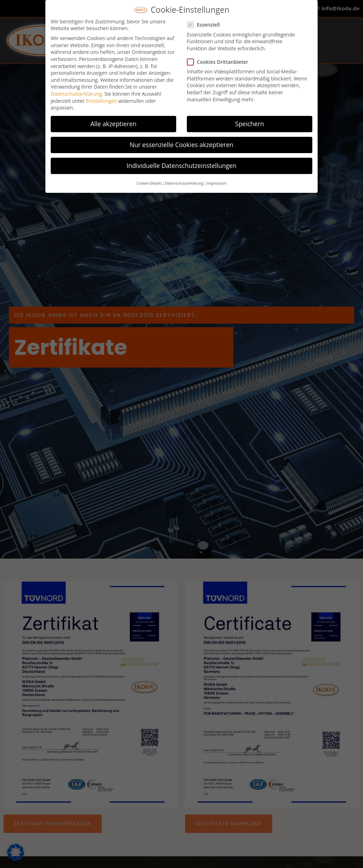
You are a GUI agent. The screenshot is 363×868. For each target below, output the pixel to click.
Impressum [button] (216, 179)
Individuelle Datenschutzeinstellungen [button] (181, 162)
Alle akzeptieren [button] (113, 120)
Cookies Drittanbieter (220, 58)
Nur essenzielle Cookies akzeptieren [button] (182, 141)
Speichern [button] (249, 120)
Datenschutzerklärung (76, 90)
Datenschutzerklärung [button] (184, 179)
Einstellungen (102, 97)
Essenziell (206, 21)
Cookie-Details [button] (149, 179)
